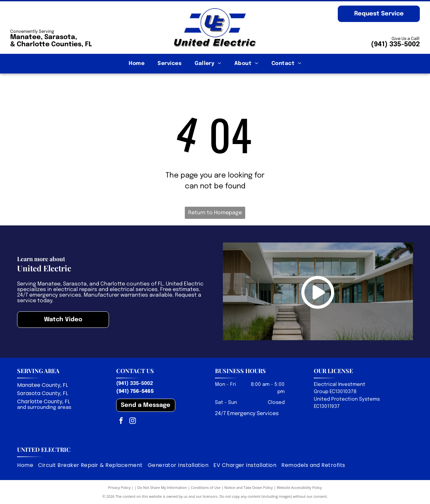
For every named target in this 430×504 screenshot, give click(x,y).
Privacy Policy (119, 487)
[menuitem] (137, 64)
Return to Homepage (215, 213)
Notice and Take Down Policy (249, 487)
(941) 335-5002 (395, 44)
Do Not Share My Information (162, 487)
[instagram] (133, 421)
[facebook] (121, 421)
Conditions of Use (206, 487)
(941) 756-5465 (135, 391)
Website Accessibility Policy (299, 487)
